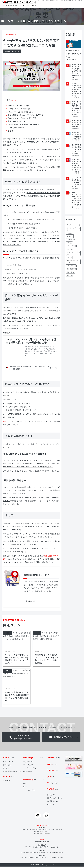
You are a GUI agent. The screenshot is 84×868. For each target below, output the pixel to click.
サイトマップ (51, 806)
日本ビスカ (7, 423)
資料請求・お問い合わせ (54, 799)
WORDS (52, 791)
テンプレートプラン (30, 769)
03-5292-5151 (45, 833)
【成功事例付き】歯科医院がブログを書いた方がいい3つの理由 (76, 150)
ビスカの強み (8, 766)
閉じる (14, 102)
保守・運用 (6, 782)
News (52, 765)
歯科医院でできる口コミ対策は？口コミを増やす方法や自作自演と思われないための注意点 (76, 167)
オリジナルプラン (29, 763)
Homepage (33, 759)
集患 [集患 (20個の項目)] (70, 277)
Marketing (34, 781)
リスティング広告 (29, 791)
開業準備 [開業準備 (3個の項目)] (71, 273)
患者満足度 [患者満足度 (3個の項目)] (71, 270)
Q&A (50, 778)
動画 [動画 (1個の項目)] (69, 259)
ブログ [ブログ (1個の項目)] (70, 251)
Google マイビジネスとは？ (18, 107)
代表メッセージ (8, 763)
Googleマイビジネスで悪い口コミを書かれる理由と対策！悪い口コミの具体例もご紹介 (76, 91)
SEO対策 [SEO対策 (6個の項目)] (71, 241)
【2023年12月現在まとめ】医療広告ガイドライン (74, 55)
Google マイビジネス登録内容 (18, 110)
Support (10, 778)
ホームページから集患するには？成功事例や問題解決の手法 (76, 183)
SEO (25, 785)
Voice (52, 784)
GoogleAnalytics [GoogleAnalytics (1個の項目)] (73, 226)
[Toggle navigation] (80, 4)
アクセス (6, 769)
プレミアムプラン (29, 766)
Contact (54, 759)
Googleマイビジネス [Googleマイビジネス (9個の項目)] (73, 230)
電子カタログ (51, 796)
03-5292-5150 (45, 835)
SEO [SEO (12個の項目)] (70, 238)
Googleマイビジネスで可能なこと (20, 113)
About (9, 759)
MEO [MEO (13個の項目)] (70, 235)
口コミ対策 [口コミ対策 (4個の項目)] (71, 267)
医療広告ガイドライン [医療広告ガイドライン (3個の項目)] (73, 263)
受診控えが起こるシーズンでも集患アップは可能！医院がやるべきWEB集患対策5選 (76, 72)
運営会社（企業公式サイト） (12, 773)
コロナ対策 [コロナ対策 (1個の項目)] (71, 247)
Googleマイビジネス (12, 52)
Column (52, 772)
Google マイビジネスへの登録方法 (21, 120)
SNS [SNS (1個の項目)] (69, 244)
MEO (25, 788)
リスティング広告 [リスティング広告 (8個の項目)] (73, 255)
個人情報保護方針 (52, 802)
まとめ (10, 132)
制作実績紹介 (28, 773)
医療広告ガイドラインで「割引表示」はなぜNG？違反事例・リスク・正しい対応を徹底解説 (76, 109)
